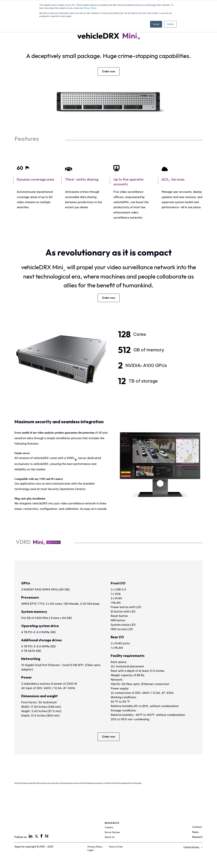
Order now (109, 72)
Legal (132, 848)
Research (197, 838)
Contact (197, 828)
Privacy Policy (91, 848)
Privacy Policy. (90, 8)
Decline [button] (170, 24)
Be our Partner (113, 834)
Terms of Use (114, 848)
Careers (109, 829)
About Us (110, 839)
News (195, 833)
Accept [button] (156, 24)
